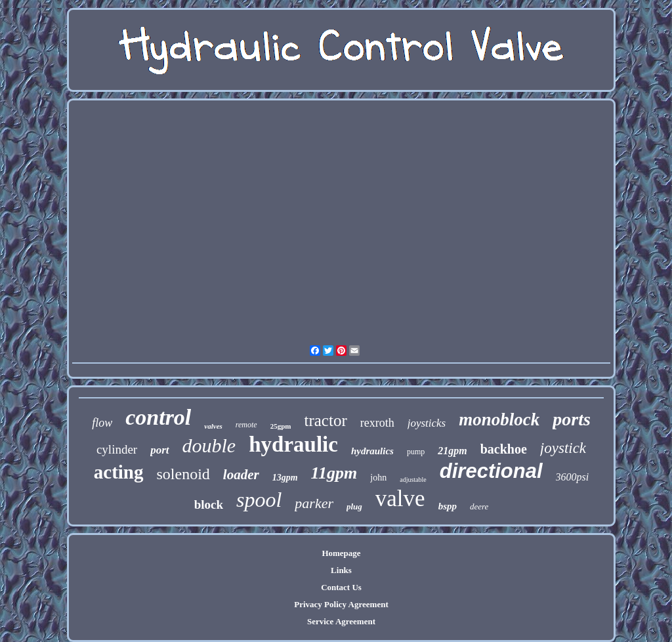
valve (400, 499)
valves (213, 426)
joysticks (427, 423)
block (209, 504)
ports (572, 419)
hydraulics (372, 451)
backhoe (504, 449)
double (209, 445)
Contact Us (341, 587)
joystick (563, 448)
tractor (325, 420)
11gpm (334, 473)
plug (354, 506)
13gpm (285, 478)
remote (246, 425)
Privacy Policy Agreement (341, 604)
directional (491, 471)
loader (241, 475)
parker (314, 503)
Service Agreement (341, 621)
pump (416, 452)
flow (102, 423)
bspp (448, 506)
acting (119, 472)
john (378, 478)
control (158, 417)
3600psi (573, 477)
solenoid (183, 474)
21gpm (452, 451)
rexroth (377, 423)
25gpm (281, 426)
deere (479, 506)
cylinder (117, 449)
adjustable (413, 480)
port (159, 450)
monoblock (499, 419)
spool (259, 500)
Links (341, 570)
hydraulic (293, 444)
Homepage (341, 553)
